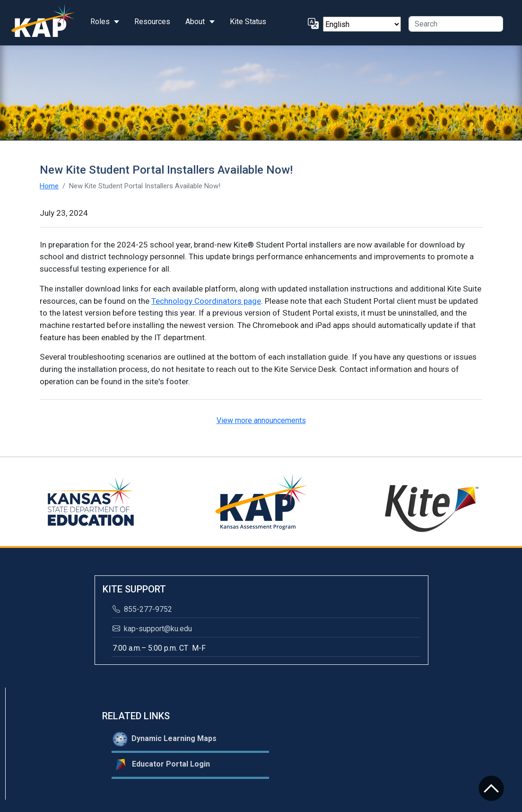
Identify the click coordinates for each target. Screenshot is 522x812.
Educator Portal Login (161, 765)
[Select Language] (362, 24)
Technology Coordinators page (206, 301)
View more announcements (261, 420)
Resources (152, 22)
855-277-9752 (142, 609)
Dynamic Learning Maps (165, 739)
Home (49, 186)
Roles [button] (100, 22)
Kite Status (248, 22)
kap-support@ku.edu (152, 629)
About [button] (195, 22)
